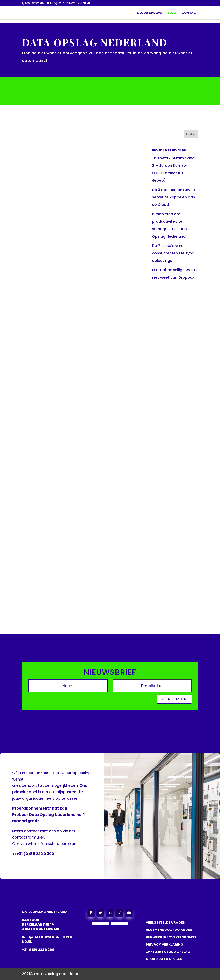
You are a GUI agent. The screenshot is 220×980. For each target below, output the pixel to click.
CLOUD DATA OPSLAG (164, 959)
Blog (172, 13)
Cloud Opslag (149, 13)
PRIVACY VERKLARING (165, 944)
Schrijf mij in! (174, 699)
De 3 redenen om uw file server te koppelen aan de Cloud (174, 197)
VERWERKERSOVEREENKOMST (171, 937)
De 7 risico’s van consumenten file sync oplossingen (173, 253)
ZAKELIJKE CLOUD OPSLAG (168, 952)
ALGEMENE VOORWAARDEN (169, 930)
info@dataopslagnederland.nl (47, 939)
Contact (190, 13)
